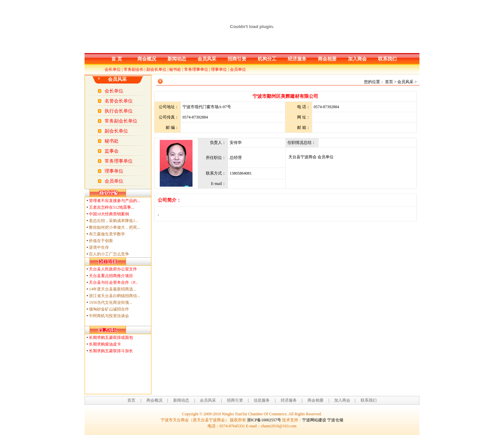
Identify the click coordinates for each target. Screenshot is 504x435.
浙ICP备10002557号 (264, 420)
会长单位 (113, 69)
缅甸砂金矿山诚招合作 (109, 309)
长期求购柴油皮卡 (105, 344)
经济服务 (297, 59)
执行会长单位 (119, 111)
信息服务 (262, 400)
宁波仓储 (335, 420)
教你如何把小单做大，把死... (114, 227)
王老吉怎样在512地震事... (111, 207)
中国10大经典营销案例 (109, 214)
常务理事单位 (196, 69)
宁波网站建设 (314, 420)
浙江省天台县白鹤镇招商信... (114, 296)
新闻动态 (177, 59)
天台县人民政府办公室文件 (113, 269)
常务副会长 (134, 69)
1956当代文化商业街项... (110, 302)
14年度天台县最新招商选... (112, 289)
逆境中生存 (99, 247)
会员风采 (207, 59)
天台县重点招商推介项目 (111, 276)
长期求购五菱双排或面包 (111, 338)
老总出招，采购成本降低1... (113, 221)
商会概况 (147, 59)
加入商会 (357, 59)
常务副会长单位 (121, 121)
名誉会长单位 (119, 101)
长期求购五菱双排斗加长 (111, 351)
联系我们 (387, 59)
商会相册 (327, 59)
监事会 (112, 151)
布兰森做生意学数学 (107, 234)
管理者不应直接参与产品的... (114, 201)
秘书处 (175, 69)
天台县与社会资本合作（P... (113, 282)
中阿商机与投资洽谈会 (109, 316)
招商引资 (237, 59)
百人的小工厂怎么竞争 (109, 254)
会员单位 (238, 69)
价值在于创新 (101, 241)
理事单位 (219, 69)
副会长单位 (156, 69)
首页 (131, 400)
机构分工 (267, 59)
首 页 (117, 59)
